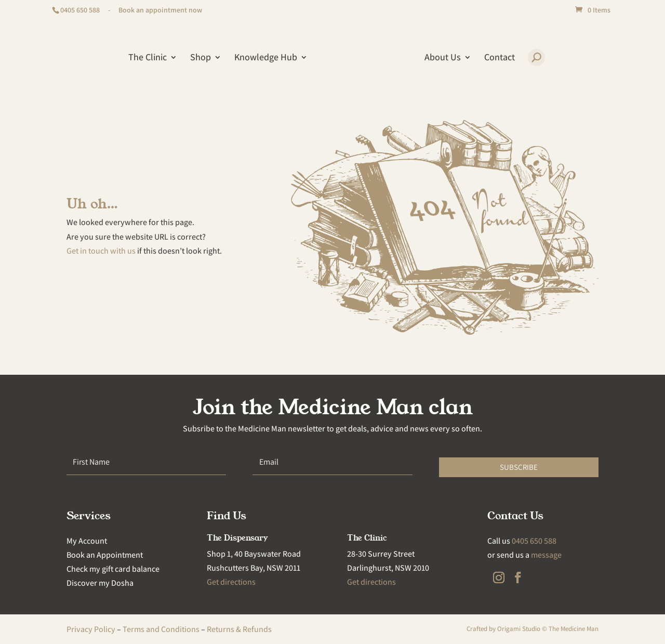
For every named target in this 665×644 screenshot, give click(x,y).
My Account (87, 541)
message (546, 555)
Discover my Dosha (100, 583)
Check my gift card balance (113, 569)
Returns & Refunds (239, 629)
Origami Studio (519, 629)
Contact (500, 58)
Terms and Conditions (161, 629)
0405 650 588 (80, 10)
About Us (443, 58)
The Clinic (148, 58)
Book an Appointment (105, 555)
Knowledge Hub (266, 58)
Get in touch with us (101, 251)
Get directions (231, 582)
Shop (201, 58)
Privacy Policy (91, 629)
